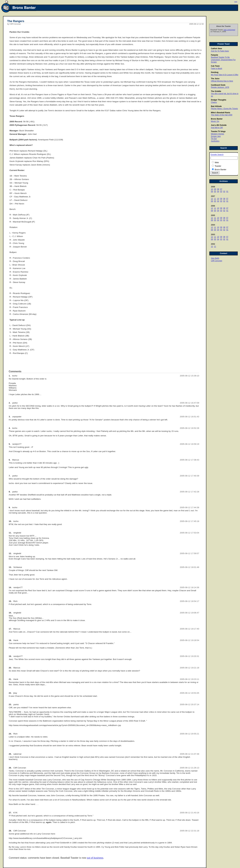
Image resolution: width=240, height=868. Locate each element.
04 (218, 191)
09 (215, 189)
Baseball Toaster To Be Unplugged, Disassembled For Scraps (223, 60)
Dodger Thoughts (219, 100)
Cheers (214, 102)
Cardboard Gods (218, 85)
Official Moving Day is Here (222, 81)
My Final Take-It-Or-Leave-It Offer (225, 75)
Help (236, 2)
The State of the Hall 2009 (222, 115)
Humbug (215, 72)
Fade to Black (217, 68)
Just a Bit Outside (219, 125)
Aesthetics (215, 141)
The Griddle (216, 91)
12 (212, 199)
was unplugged (229, 30)
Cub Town (215, 66)
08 (218, 189)
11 (215, 199)
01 (227, 191)
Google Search (217, 155)
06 (212, 191)
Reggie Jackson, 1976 (220, 87)
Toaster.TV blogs (218, 131)
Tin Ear (214, 139)
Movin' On (215, 121)
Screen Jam (216, 136)
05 (215, 191)
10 (212, 189)
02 (224, 191)
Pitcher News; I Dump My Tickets (224, 109)
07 (221, 189)
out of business (95, 858)
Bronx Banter (217, 119)
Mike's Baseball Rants (221, 113)
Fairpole (215, 55)
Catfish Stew (216, 49)
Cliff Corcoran (217, 261)
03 (221, 191)
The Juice (215, 79)
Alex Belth (215, 258)
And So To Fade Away (220, 51)
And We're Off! (217, 128)
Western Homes (217, 134)
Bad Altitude (216, 106)
